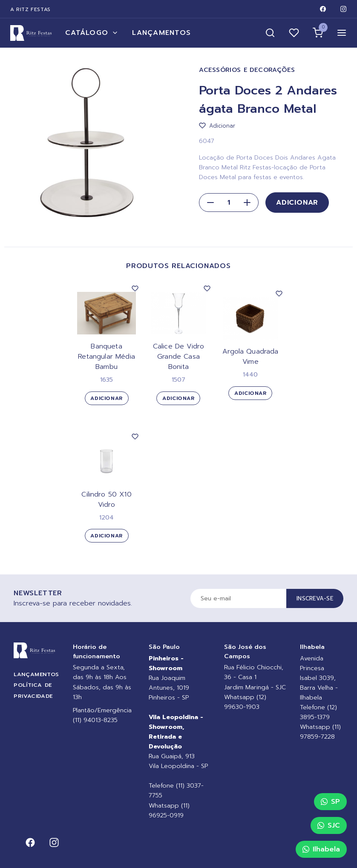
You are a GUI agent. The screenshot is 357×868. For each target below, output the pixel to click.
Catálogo (92, 33)
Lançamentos (161, 33)
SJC (329, 825)
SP (330, 802)
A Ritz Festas (30, 9)
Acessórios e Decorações (247, 70)
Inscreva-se (315, 598)
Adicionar (297, 203)
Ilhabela (321, 849)
